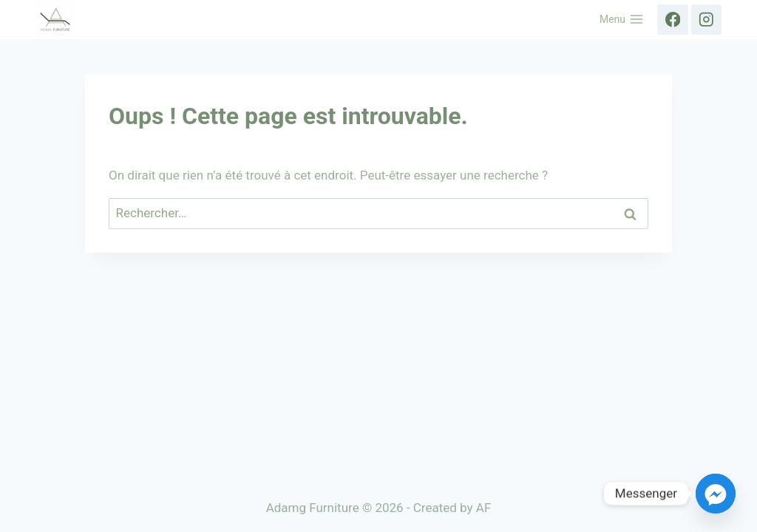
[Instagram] (706, 20)
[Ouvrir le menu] (622, 20)
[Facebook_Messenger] (716, 494)
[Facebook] (672, 20)
